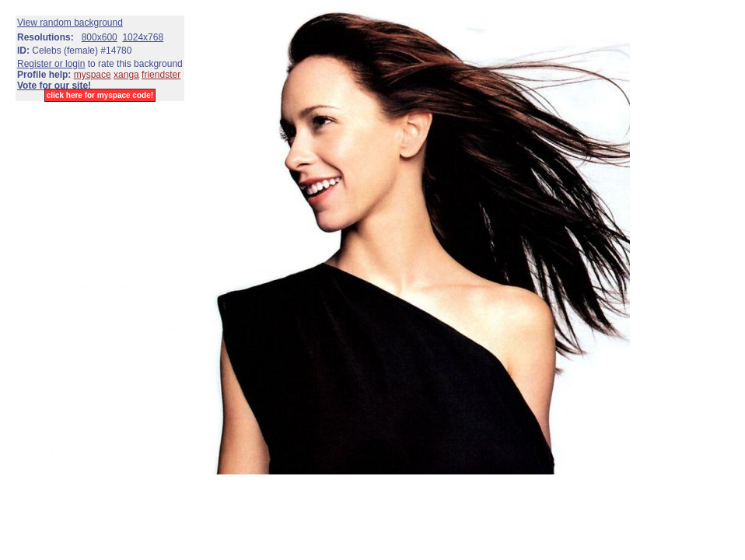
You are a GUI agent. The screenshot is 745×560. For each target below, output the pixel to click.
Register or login (51, 64)
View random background (70, 23)
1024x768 (143, 37)
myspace (93, 75)
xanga (126, 75)
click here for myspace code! (100, 95)
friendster (161, 75)
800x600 (100, 37)
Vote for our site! (54, 86)
